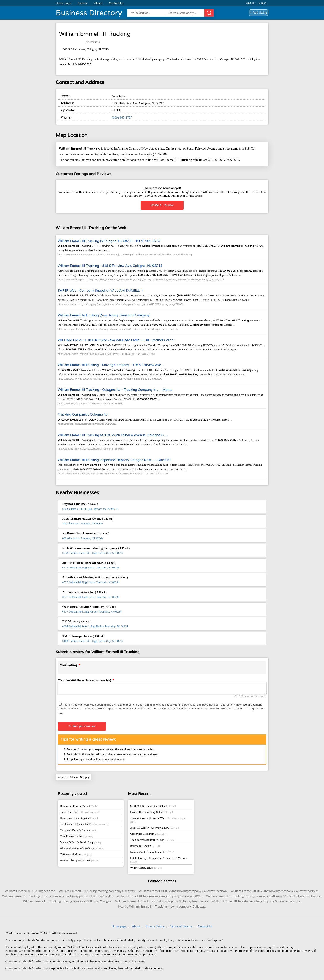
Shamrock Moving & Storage (89, 563)
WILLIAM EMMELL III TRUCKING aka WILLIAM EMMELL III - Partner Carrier (116, 340)
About (98, 3)
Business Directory (89, 13)
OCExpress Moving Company (89, 607)
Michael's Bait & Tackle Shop (80, 843)
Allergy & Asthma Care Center (82, 849)
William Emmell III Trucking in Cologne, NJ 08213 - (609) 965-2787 (109, 241)
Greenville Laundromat (148, 835)
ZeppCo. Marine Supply (73, 778)
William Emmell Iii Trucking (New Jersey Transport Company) (104, 315)
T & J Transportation (83, 636)
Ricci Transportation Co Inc (88, 519)
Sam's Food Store (80, 813)
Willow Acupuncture (146, 869)
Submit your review (82, 727)
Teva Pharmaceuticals (77, 837)
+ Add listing (259, 13)
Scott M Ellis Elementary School (153, 807)
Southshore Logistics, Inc (84, 825)
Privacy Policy (155, 928)
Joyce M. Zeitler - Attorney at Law (154, 829)
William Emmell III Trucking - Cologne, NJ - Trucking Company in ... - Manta (115, 390)
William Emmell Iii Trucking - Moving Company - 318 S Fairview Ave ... (111, 365)
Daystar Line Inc (80, 504)
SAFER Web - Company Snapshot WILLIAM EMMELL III (101, 291)
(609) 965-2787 (122, 117)
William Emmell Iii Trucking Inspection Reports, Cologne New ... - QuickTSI (115, 460)
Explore (83, 3)
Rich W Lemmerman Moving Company (96, 548)
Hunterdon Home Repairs (79, 819)
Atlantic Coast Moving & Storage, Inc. (95, 577)
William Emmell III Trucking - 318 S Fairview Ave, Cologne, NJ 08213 (110, 266)
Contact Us (116, 3)
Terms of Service (181, 928)
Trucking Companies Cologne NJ (83, 415)
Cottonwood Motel (76, 856)
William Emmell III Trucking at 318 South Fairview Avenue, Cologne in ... (112, 435)
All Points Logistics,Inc (85, 592)
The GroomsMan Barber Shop (153, 841)
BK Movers (77, 621)
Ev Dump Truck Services (86, 533)
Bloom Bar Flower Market (79, 807)
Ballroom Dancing (145, 847)
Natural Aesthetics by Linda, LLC (152, 853)
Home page (63, 3)
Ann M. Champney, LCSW (80, 862)
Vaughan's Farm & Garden (79, 831)
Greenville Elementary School (152, 813)
